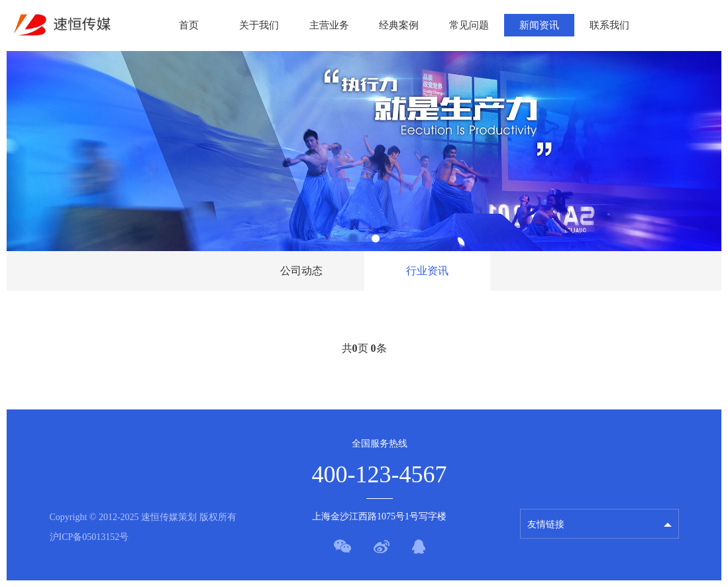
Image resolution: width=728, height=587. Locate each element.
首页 (189, 25)
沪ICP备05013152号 (89, 537)
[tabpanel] (364, 151)
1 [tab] (353, 239)
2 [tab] (376, 239)
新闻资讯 (539, 25)
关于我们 (259, 25)
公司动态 (301, 271)
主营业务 (329, 25)
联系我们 (609, 25)
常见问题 (469, 25)
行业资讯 (427, 271)
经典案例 (399, 25)
